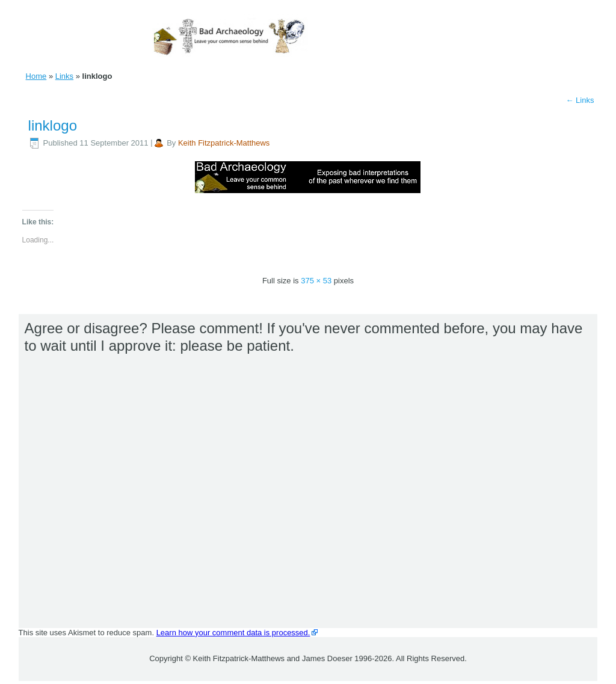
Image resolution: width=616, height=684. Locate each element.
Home (36, 76)
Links (64, 76)
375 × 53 (316, 281)
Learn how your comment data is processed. (233, 633)
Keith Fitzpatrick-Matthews (224, 143)
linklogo (53, 125)
